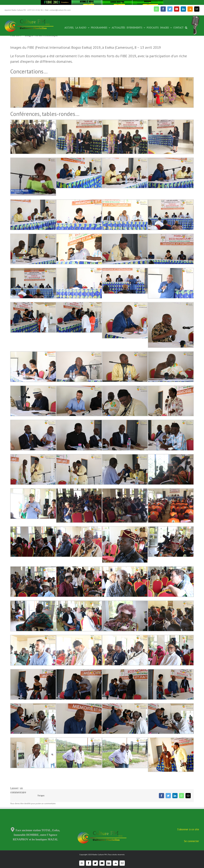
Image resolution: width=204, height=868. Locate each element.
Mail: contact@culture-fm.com (58, 10)
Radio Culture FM (100, 854)
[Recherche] (186, 27)
